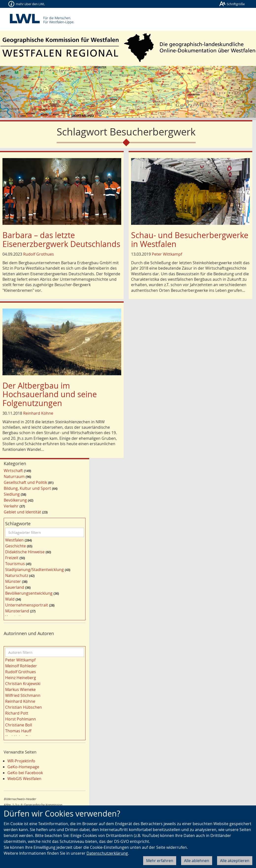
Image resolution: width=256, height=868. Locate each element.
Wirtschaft (13, 471)
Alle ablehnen (197, 861)
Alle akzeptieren (235, 861)
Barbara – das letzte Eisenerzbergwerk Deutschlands (61, 239)
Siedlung (12, 494)
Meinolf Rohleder (21, 666)
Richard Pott (17, 713)
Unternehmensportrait (27, 605)
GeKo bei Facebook (25, 773)
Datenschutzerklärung (107, 853)
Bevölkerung (15, 500)
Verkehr (11, 506)
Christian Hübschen (24, 707)
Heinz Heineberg (21, 678)
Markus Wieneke (20, 689)
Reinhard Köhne (38, 413)
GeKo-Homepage (23, 767)
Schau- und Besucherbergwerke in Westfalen (190, 239)
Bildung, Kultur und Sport (27, 488)
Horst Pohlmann (21, 719)
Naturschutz (17, 575)
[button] (19, 92)
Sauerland (15, 587)
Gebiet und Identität (22, 512)
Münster (13, 581)
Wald (10, 599)
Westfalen (14, 540)
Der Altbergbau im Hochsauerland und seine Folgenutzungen (50, 394)
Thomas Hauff (18, 731)
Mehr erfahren (160, 861)
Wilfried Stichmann (23, 695)
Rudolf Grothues (39, 254)
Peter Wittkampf (167, 254)
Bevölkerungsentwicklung (29, 593)
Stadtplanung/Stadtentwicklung (34, 570)
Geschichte (16, 546)
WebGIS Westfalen (24, 779)
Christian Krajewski (23, 684)
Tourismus (15, 564)
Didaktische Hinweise (25, 552)
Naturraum (14, 476)
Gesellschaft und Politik (25, 482)
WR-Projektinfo (21, 761)
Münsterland (17, 611)
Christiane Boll (19, 725)
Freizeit (12, 558)
